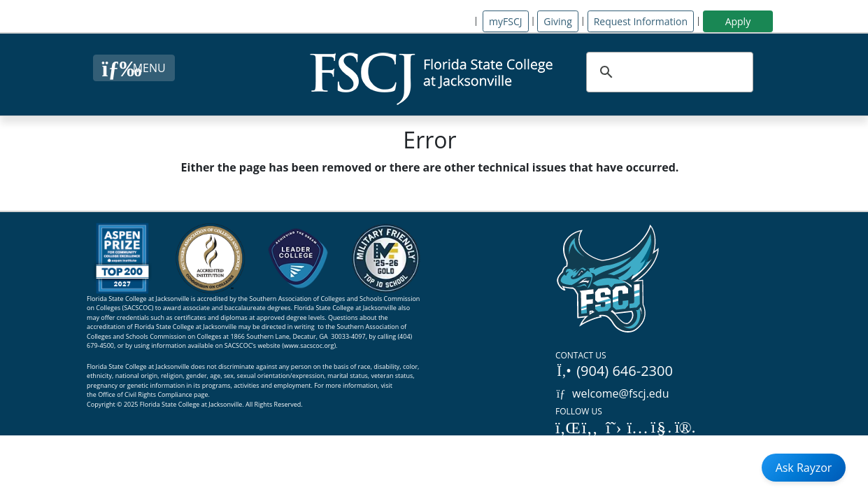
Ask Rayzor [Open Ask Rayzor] (804, 468)
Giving (557, 21)
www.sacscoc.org (309, 345)
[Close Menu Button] (134, 68)
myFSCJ (505, 21)
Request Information (641, 21)
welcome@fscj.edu (612, 393)
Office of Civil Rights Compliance (145, 394)
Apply (738, 21)
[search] (668, 72)
